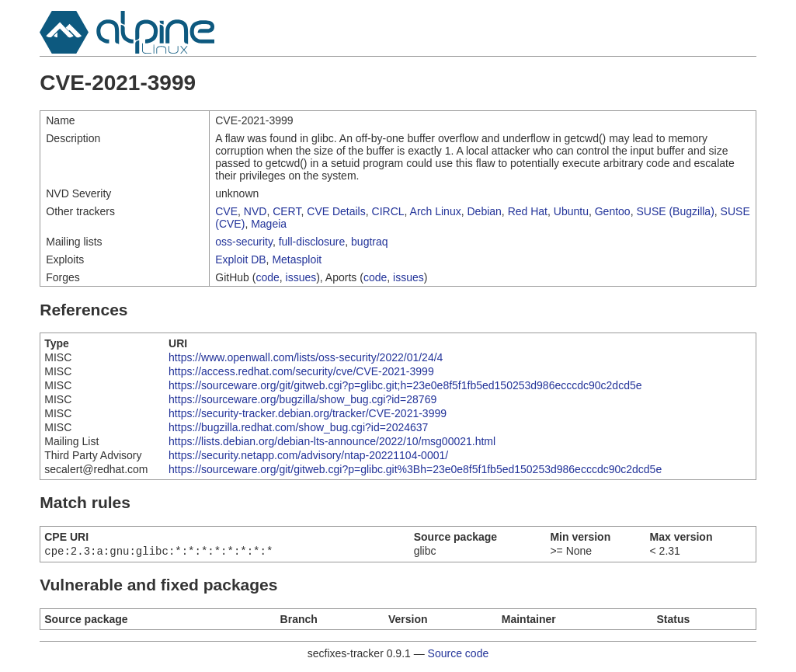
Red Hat (528, 211)
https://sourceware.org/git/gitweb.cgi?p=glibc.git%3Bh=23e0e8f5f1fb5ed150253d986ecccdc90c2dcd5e (415, 469)
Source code (459, 655)
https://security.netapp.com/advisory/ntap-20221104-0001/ (308, 455)
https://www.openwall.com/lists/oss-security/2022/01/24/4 (306, 357)
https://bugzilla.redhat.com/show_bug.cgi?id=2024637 (298, 427)
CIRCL (388, 211)
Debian (484, 211)
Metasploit (297, 259)
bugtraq (369, 242)
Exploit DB (240, 259)
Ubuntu (571, 211)
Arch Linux (436, 211)
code (267, 277)
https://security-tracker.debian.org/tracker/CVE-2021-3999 (308, 413)
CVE (226, 211)
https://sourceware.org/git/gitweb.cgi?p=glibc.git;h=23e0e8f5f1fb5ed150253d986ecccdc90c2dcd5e (405, 385)
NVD (255, 211)
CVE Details (336, 211)
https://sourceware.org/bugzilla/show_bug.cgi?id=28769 (302, 399)
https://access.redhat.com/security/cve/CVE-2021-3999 (301, 371)
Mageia (269, 224)
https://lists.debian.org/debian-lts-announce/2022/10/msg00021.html (332, 441)
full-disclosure (312, 242)
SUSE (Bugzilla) (675, 211)
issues (301, 277)
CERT (287, 211)
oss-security (244, 242)
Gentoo (613, 211)
